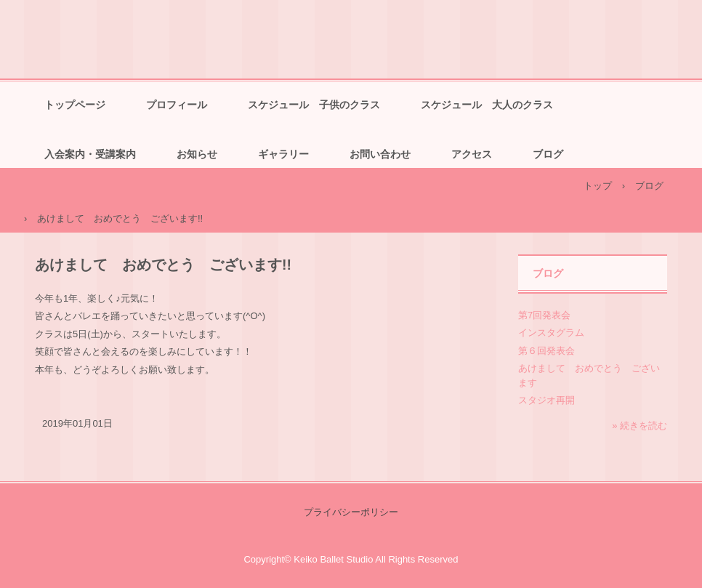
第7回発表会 (544, 315)
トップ (598, 186)
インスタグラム (551, 333)
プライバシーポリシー (351, 512)
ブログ (548, 154)
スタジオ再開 (546, 400)
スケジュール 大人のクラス (487, 105)
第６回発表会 (546, 351)
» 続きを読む (640, 426)
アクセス (472, 154)
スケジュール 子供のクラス (314, 105)
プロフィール (177, 105)
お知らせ (197, 154)
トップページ (75, 105)
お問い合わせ (380, 154)
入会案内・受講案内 (90, 154)
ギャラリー (283, 154)
